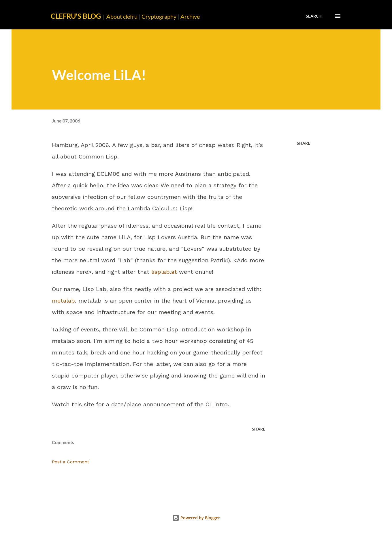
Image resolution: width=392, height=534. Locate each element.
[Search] (314, 16)
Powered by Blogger (196, 518)
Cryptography (159, 16)
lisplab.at (164, 272)
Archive (190, 16)
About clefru (122, 16)
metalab (63, 301)
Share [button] (304, 143)
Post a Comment (70, 462)
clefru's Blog (76, 16)
